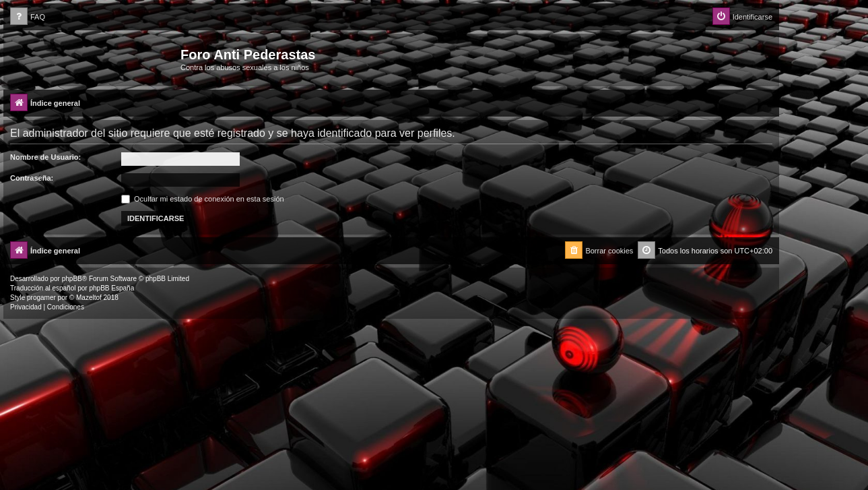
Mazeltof (89, 298)
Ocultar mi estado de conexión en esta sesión (203, 199)
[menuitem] (28, 17)
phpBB (72, 279)
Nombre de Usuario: (45, 157)
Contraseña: (32, 178)
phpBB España (111, 288)
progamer (41, 298)
